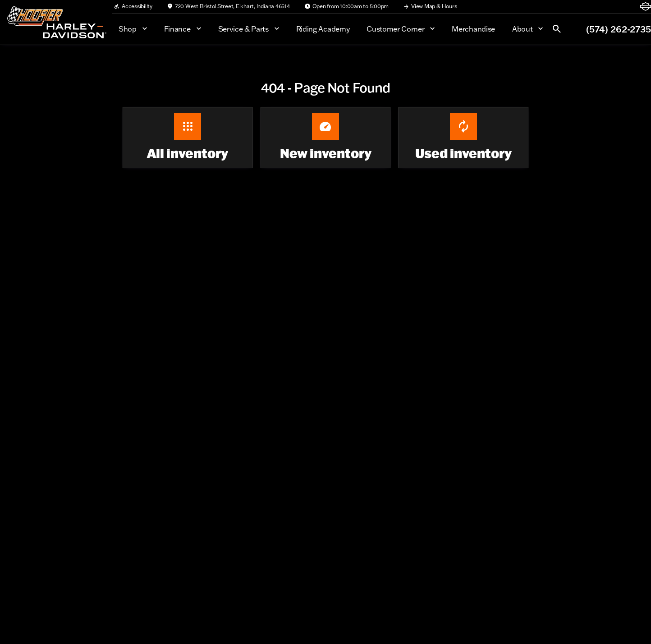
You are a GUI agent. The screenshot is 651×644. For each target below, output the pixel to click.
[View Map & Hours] (430, 6)
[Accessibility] (133, 6)
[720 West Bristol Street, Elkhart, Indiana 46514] (228, 6)
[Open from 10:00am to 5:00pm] (347, 6)
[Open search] (557, 29)
